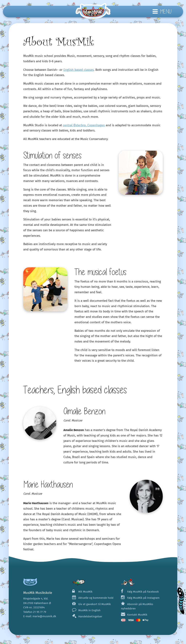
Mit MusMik (82, 592)
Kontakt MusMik (134, 615)
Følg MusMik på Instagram (140, 598)
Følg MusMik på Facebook (140, 592)
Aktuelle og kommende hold (93, 598)
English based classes (79, 70)
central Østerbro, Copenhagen (84, 125)
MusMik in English (86, 610)
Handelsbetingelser (87, 616)
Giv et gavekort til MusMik (91, 604)
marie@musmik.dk (44, 616)
